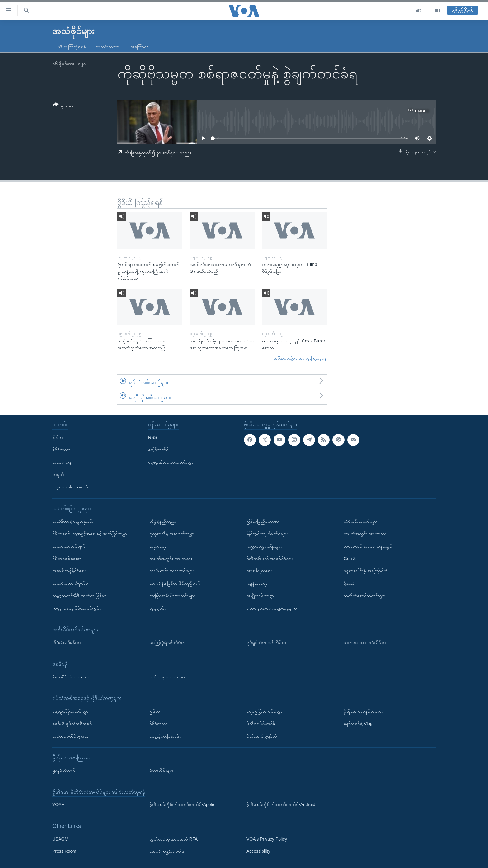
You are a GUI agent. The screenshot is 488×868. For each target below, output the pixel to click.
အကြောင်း (139, 47)
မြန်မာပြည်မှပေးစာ (263, 521)
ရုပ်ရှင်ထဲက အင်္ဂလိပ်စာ (266, 643)
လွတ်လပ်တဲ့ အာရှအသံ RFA (174, 839)
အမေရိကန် (62, 462)
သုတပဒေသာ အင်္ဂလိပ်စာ (365, 643)
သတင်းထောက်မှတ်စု (70, 583)
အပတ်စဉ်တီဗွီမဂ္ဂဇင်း (70, 736)
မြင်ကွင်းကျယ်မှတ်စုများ (267, 534)
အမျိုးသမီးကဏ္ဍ (260, 596)
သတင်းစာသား (108, 47)
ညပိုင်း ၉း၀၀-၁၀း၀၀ (167, 677)
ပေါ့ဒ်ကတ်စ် (158, 450)
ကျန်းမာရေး (257, 583)
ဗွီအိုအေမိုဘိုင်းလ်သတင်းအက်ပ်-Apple (182, 805)
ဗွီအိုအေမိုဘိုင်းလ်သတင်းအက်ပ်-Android (281, 805)
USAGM (60, 839)
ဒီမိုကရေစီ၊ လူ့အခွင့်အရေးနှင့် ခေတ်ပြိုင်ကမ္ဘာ (90, 534)
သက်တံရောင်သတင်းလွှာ (364, 596)
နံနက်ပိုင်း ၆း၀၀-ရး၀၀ (71, 677)
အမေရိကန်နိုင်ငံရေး (69, 571)
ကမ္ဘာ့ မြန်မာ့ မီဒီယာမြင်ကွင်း (76, 608)
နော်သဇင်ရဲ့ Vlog (358, 724)
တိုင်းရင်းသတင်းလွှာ (360, 521)
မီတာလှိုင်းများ (161, 770)
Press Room (64, 851)
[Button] (63, 106)
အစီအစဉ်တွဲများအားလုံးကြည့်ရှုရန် (300, 358)
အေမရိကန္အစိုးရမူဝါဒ (167, 851)
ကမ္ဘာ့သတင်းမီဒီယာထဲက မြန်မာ (79, 596)
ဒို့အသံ (349, 583)
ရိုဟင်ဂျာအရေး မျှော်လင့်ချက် (272, 608)
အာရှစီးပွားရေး (259, 571)
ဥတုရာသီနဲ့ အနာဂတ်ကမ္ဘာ (172, 534)
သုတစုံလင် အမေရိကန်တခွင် (368, 546)
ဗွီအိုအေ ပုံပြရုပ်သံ (262, 736)
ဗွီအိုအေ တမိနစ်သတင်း (363, 711)
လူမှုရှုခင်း (157, 608)
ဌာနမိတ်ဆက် (64, 770)
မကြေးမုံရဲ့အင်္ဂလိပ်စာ (167, 643)
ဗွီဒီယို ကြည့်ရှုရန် (72, 47)
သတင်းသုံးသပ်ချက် (69, 546)
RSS (153, 437)
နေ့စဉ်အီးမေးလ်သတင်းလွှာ (171, 462)
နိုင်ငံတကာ (61, 450)
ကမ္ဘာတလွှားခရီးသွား (264, 546)
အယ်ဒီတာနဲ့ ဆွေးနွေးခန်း (73, 521)
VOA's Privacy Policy (267, 839)
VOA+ (58, 805)
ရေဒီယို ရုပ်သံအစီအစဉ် (72, 724)
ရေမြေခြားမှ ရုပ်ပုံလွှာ (265, 711)
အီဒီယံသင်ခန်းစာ (67, 643)
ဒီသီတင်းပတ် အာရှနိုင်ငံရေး (270, 559)
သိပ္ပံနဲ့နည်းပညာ (163, 521)
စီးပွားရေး (158, 546)
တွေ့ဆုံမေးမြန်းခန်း (165, 736)
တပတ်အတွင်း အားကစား (171, 559)
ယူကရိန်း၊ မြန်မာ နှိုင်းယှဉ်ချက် (175, 583)
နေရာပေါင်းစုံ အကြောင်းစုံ (366, 571)
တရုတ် (58, 474)
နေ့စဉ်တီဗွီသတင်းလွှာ (70, 711)
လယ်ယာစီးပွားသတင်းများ (171, 571)
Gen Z (350, 559)
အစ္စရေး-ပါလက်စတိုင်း (72, 487)
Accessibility (258, 851)
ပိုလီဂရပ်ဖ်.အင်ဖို (261, 724)
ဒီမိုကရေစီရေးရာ (67, 559)
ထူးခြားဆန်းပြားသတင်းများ (172, 596)
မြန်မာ (58, 437)
